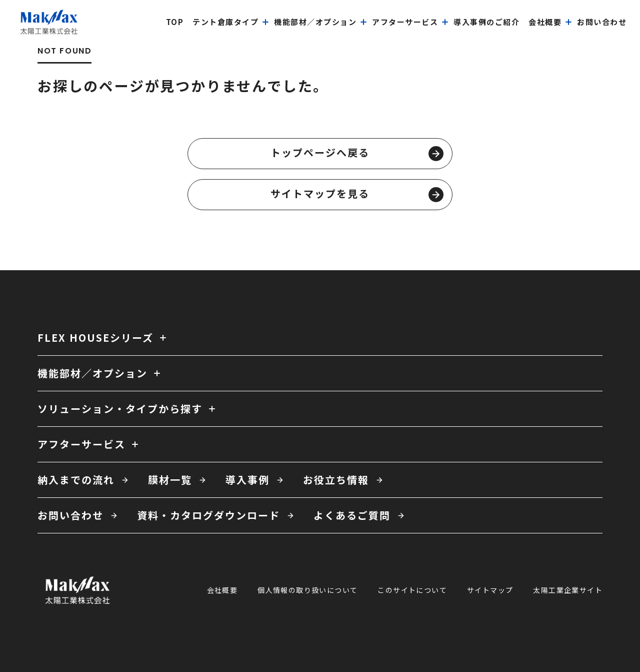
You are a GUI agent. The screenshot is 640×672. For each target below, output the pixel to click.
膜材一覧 (170, 480)
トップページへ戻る (357, 153)
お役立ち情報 (336, 480)
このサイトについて (412, 590)
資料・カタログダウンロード (208, 515)
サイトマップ (490, 590)
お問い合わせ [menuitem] (602, 22)
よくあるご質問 (352, 515)
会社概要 (222, 590)
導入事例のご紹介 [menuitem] (486, 22)
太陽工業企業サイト (568, 590)
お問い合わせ (70, 515)
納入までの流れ (76, 480)
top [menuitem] (175, 22)
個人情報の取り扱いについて (307, 590)
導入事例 (247, 480)
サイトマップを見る (357, 194)
